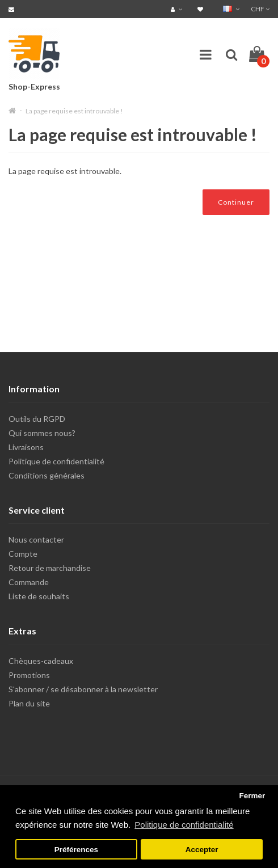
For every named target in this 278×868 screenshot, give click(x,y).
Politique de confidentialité (56, 461)
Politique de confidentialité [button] (184, 825)
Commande (29, 582)
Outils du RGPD (37, 419)
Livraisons (26, 447)
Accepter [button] (202, 850)
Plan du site (29, 703)
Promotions (29, 675)
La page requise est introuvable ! (74, 111)
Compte (23, 554)
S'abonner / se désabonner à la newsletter (83, 689)
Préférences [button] (76, 850)
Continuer (236, 202)
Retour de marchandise (50, 568)
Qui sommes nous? (42, 433)
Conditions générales (47, 475)
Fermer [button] (252, 796)
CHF (260, 9)
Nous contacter (36, 539)
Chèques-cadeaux (41, 661)
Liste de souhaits (39, 596)
